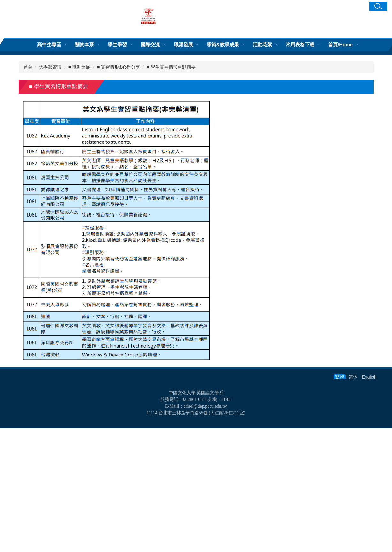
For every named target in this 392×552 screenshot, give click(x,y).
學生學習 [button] (117, 45)
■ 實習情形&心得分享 (119, 191)
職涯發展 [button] (183, 45)
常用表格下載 (300, 45)
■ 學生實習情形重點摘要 (171, 191)
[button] (378, 6)
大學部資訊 (50, 191)
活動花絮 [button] (262, 45)
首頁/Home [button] (340, 45)
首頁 (28, 191)
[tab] (122, 162)
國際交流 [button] (150, 45)
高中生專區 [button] (49, 45)
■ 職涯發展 (79, 191)
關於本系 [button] (84, 45)
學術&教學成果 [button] (223, 45)
